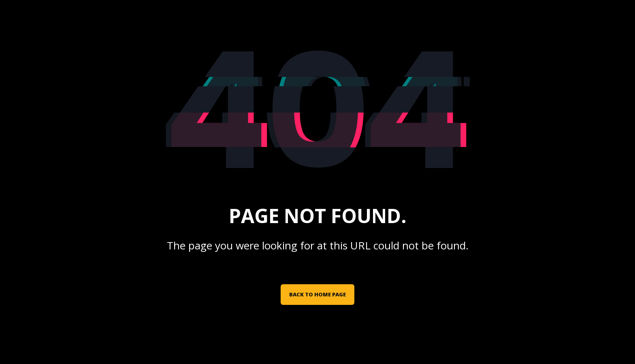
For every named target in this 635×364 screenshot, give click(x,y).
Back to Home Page (317, 294)
